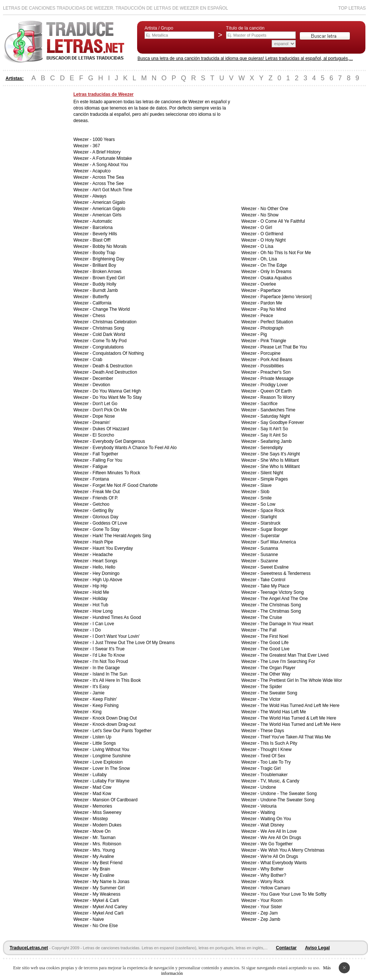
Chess (99, 316)
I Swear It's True (109, 649)
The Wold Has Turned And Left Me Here (300, 705)
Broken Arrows (107, 272)
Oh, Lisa (269, 259)
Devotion (101, 385)
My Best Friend (108, 863)
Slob (265, 492)
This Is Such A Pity (279, 743)
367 (96, 146)
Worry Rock (272, 882)
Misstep (100, 819)
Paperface (271, 290)
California (102, 303)
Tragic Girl (271, 768)
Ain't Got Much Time (112, 190)
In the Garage (106, 668)
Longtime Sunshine (112, 756)
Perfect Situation (277, 322)
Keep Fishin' (105, 699)
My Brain (101, 869)
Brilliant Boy (104, 265)
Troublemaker (274, 775)
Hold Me (101, 592)
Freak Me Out (106, 492)
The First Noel (274, 636)
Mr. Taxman (104, 838)
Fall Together (105, 454)
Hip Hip (100, 586)
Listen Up (102, 737)
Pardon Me (271, 303)
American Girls (107, 215)
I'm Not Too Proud (110, 661)
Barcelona (103, 228)
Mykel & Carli (106, 900)
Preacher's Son (276, 372)
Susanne (269, 555)
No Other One (274, 209)
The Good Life (275, 643)
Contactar (286, 948)
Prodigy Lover (274, 385)
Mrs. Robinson (107, 844)
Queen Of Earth (276, 391)
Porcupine (271, 353)
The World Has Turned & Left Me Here (299, 718)
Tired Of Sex (273, 756)
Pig (264, 334)
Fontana (101, 479)
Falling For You (107, 460)
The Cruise (271, 617)
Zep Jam (269, 913)
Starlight (269, 517)
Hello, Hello (104, 567)
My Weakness (107, 894)
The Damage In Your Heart (287, 624)
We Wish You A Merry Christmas (293, 850)
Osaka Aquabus (276, 278)
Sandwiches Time (278, 410)
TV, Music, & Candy (280, 781)
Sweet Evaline (275, 567)
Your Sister (271, 907)
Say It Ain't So (274, 429)
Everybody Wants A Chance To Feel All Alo (135, 448)
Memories (102, 806)
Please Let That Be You (284, 347)
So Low (268, 504)
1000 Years (104, 139)
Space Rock (273, 511)
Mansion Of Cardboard (115, 800)
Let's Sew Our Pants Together (122, 731)
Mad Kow (102, 794)
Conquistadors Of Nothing (118, 353)
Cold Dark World (109, 334)
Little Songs (104, 743)
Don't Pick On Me (110, 410)
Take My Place (275, 586)
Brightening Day (108, 259)
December (103, 378)
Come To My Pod (110, 341)
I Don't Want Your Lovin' (116, 636)
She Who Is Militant (280, 460)
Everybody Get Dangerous (119, 441)
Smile (266, 498)
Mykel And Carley (110, 907)
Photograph (272, 328)
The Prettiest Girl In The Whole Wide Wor (301, 680)
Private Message (277, 378)
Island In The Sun (110, 674)
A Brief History (106, 152)
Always (99, 196)
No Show (270, 215)
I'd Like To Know (109, 655)
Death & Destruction (112, 366)
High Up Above (107, 580)
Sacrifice (269, 404)
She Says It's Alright (280, 454)
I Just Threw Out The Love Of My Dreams (134, 643)
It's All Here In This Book (117, 680)
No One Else (105, 926)
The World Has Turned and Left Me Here (301, 724)
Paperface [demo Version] (286, 297)
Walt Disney (272, 825)
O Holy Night (273, 240)
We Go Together (277, 844)
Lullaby (100, 775)
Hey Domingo (106, 573)
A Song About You (110, 165)
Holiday (100, 599)
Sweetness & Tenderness (286, 573)
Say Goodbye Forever (282, 422)
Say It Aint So (274, 435)
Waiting (268, 812)
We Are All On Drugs (281, 838)
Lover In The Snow (111, 768)
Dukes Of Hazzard (111, 429)
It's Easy (101, 687)
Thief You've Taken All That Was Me (296, 737)
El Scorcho (103, 435)
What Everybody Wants (284, 863)
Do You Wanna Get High (117, 391)
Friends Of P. (105, 498)
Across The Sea (108, 177)
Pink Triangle (273, 341)
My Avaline (103, 856)
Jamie (99, 693)
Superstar (270, 536)
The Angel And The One (284, 599)
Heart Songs (105, 561)
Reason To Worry (278, 397)
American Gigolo (109, 209)
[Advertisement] (33, 203)
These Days (272, 731)
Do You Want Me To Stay (117, 397)
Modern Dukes (107, 825)
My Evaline (104, 875)
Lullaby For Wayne (111, 781)
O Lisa (267, 246)
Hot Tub (100, 605)
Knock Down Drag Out (115, 718)
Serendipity (272, 448)
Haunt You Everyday (113, 548)
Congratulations (108, 347)
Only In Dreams (276, 272)
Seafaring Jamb (276, 441)
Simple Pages (274, 479)
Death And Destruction (115, 372)
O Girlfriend (272, 234)
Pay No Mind (273, 309)
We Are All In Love (279, 831)
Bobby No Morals (110, 246)
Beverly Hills (105, 234)
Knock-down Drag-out (114, 724)
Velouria (268, 806)
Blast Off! (102, 240)
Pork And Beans (276, 360)
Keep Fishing (106, 705)
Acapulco (101, 171)
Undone (268, 787)
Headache (103, 555)
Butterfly (101, 297)
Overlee (268, 284)
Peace (267, 316)
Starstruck (271, 523)
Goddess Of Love (110, 523)
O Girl (266, 228)
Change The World (111, 309)
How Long (103, 611)
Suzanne (269, 561)
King (97, 712)
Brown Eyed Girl (109, 278)
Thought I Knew (276, 750)
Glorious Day (105, 517)
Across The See (108, 183)
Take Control (273, 580)
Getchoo (101, 504)
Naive (98, 919)
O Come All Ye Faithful (283, 221)
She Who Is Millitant (280, 467)
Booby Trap (104, 253)
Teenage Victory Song (282, 592)
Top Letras (352, 8)
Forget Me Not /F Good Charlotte (125, 485)
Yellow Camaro (275, 888)
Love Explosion (108, 762)
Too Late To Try (276, 762)
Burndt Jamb (105, 290)
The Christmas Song (281, 605)
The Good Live (275, 649)
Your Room (272, 900)
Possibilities (272, 366)
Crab (97, 360)
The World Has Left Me (283, 712)
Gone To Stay (106, 529)
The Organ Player (278, 668)
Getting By (103, 511)
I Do (97, 630)
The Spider (271, 687)
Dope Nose (104, 416)
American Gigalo (109, 202)
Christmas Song (108, 328)
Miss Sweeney (107, 812)
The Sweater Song (279, 693)
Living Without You (111, 750)
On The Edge (274, 265)
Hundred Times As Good (117, 617)
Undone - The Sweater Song (289, 794)
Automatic (102, 221)
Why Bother (272, 869)
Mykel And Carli (108, 913)
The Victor (271, 699)
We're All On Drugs (279, 856)
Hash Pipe (103, 542)
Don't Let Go (105, 404)
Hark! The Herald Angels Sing (122, 536)
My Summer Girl (109, 888)
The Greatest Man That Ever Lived (295, 655)
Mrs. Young (104, 850)
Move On (102, 831)
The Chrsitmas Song (281, 611)
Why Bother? (273, 875)
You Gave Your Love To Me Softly (294, 894)
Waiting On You (276, 819)
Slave (266, 485)
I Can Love (103, 624)
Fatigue (100, 467)
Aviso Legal (317, 948)
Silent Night (272, 473)
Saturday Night (275, 416)
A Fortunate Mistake (112, 158)
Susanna (269, 548)
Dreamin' (102, 422)
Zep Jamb (270, 919)
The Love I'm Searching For (288, 661)
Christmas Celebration (115, 322)
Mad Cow (102, 787)
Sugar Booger (274, 529)
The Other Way (276, 674)
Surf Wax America (278, 542)
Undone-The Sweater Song (287, 800)
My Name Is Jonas (111, 882)
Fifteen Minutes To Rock (117, 473)
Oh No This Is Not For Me (286, 253)
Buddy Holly (105, 284)
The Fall (268, 630)
